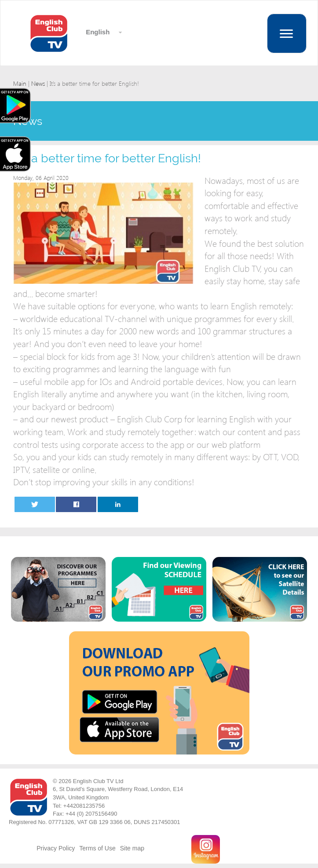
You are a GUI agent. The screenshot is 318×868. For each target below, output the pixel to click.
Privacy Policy (56, 848)
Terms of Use (97, 848)
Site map (132, 848)
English (97, 32)
